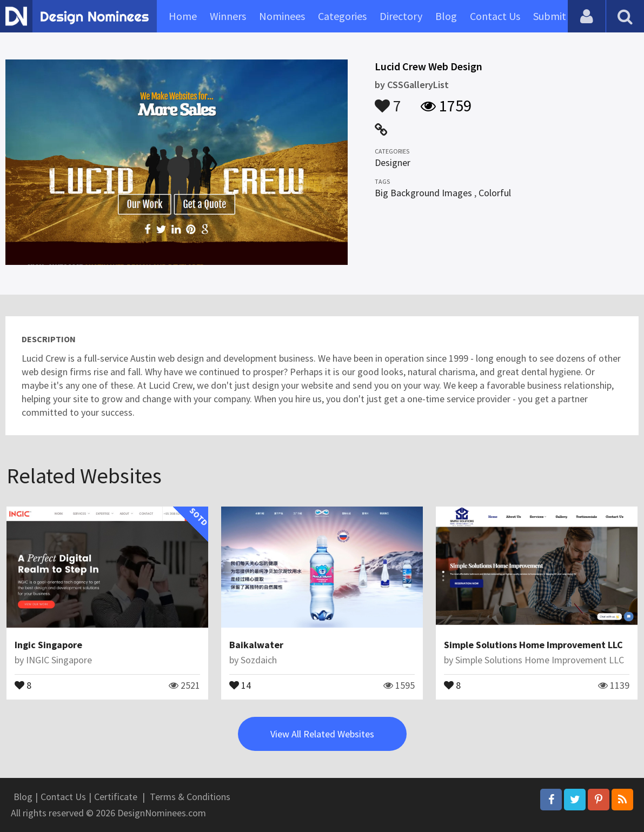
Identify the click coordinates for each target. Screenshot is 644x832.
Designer (393, 162)
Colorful (495, 193)
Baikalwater (256, 645)
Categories (342, 16)
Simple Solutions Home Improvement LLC (533, 645)
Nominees (282, 16)
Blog (446, 16)
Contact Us (495, 16)
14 (240, 684)
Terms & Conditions (190, 797)
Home (183, 16)
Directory (401, 16)
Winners (228, 16)
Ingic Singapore (48, 645)
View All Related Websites (322, 734)
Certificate (116, 797)
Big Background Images (423, 193)
